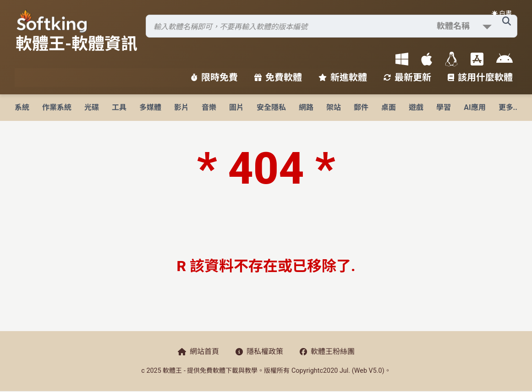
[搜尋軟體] (332, 26)
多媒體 (150, 107)
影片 (181, 107)
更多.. (508, 107)
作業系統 (57, 107)
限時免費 (214, 77)
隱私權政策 (259, 351)
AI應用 (474, 107)
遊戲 (416, 107)
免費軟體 (278, 77)
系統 (22, 107)
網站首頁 (198, 351)
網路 (306, 107)
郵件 (361, 107)
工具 (119, 107)
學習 (444, 107)
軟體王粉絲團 (327, 351)
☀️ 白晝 (502, 13)
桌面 (389, 107)
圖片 (236, 107)
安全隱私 (271, 107)
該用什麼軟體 (480, 77)
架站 (334, 107)
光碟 (92, 107)
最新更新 (407, 77)
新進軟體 (343, 77)
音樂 (209, 107)
